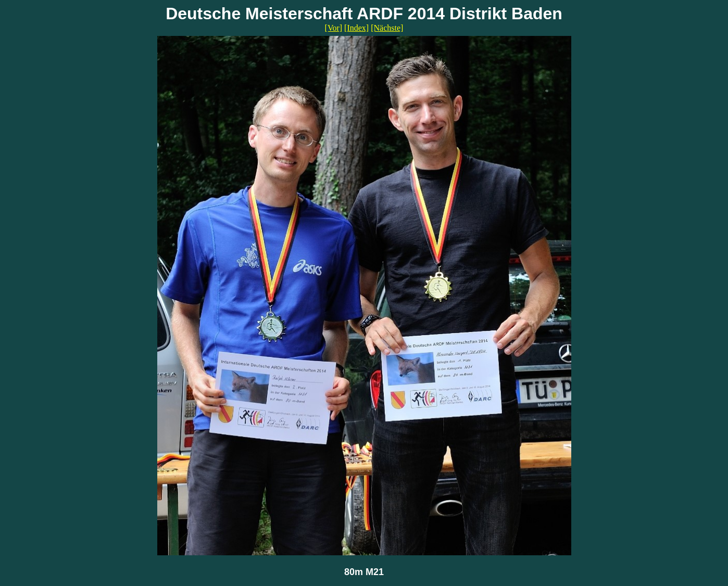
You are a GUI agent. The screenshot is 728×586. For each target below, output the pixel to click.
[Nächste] (387, 28)
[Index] (356, 28)
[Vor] (334, 28)
